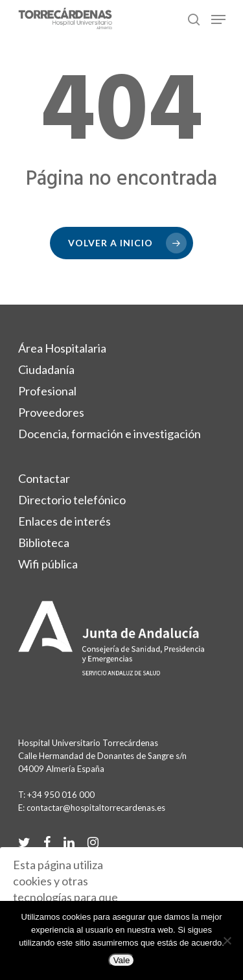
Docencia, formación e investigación (110, 434)
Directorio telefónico (72, 500)
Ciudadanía (46, 369)
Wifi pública (48, 564)
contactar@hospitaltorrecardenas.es (96, 808)
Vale (122, 960)
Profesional (47, 391)
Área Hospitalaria (62, 348)
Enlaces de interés (64, 521)
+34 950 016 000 (61, 795)
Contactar (44, 478)
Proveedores (51, 412)
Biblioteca (44, 542)
